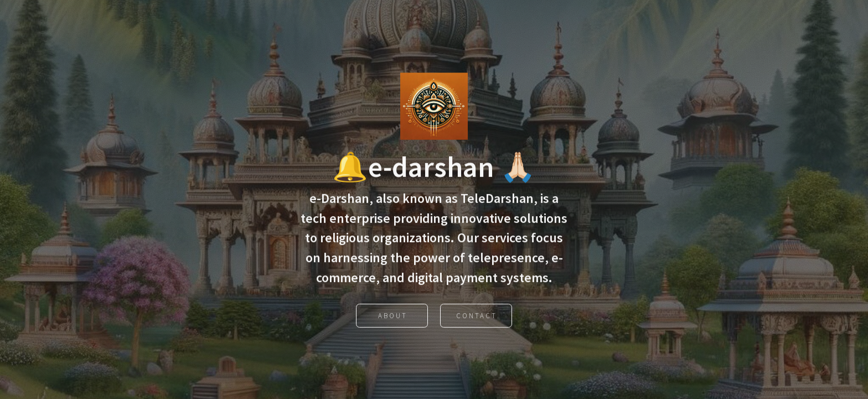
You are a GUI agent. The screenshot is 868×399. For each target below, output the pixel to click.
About (393, 317)
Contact (477, 317)
